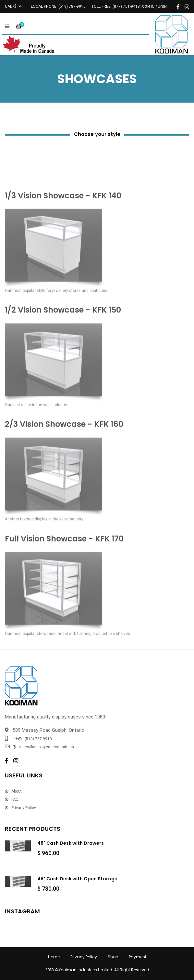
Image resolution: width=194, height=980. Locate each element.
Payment (138, 957)
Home (54, 957)
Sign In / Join (154, 7)
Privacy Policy (24, 808)
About (17, 791)
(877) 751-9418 (126, 6)
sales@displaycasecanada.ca (47, 747)
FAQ (15, 799)
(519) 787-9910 (72, 6)
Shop (113, 957)
